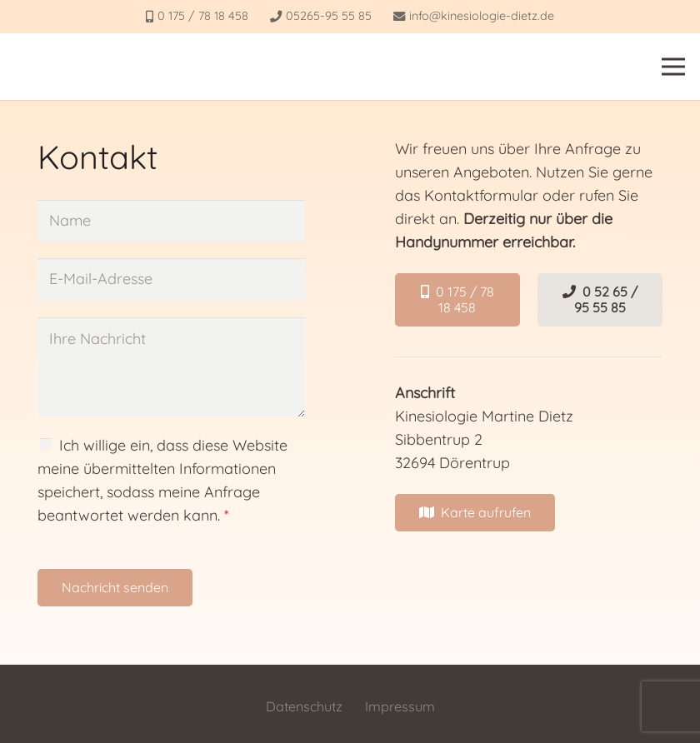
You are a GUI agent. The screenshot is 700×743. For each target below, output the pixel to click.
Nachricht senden (115, 587)
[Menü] (674, 67)
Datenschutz (304, 706)
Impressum (400, 706)
